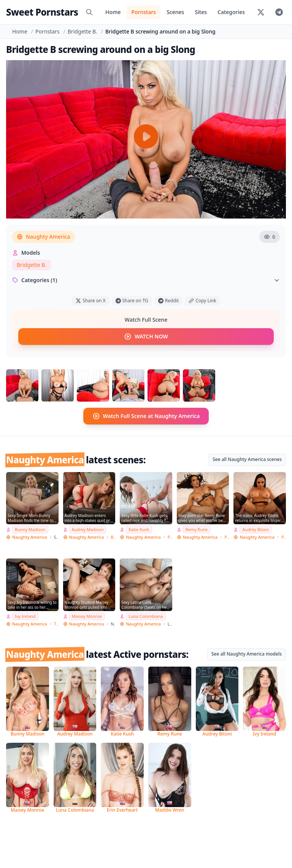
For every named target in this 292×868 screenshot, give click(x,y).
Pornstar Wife (170, 537)
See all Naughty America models (247, 654)
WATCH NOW (146, 337)
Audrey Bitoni (255, 529)
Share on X (90, 301)
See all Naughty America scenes (247, 459)
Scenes (175, 12)
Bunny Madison (30, 529)
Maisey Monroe (87, 616)
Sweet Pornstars (42, 12)
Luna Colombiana (146, 616)
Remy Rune (197, 529)
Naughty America (44, 237)
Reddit (168, 301)
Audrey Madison (88, 529)
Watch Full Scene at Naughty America (146, 416)
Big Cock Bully (113, 537)
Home (113, 12)
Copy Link (202, 301)
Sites (201, 12)
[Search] (89, 12)
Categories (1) (146, 280)
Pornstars (144, 12)
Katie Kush (139, 529)
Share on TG (132, 301)
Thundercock (56, 624)
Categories (231, 12)
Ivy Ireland (25, 616)
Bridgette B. (83, 31)
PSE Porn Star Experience (227, 537)
